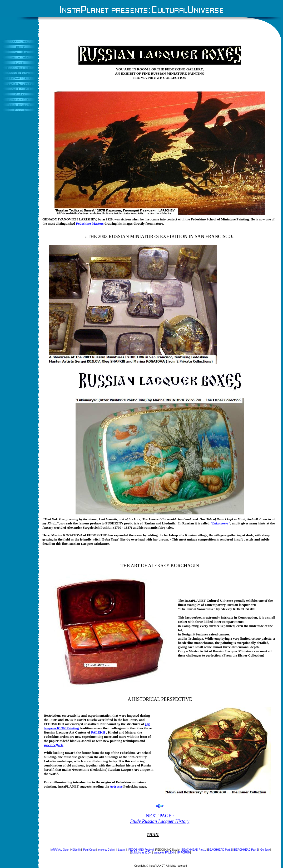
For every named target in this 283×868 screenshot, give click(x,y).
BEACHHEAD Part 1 (194, 850)
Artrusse (116, 786)
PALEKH (98, 732)
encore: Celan (106, 850)
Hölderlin (76, 850)
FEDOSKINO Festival (141, 850)
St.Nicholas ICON (141, 853)
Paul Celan (90, 850)
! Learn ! (121, 850)
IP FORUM (184, 853)
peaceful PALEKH (165, 853)
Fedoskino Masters (90, 223)
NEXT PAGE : (160, 819)
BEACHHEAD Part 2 (220, 850)
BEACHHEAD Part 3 (246, 850)
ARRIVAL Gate (60, 850)
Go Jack (265, 850)
